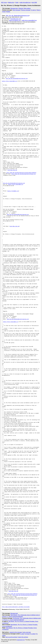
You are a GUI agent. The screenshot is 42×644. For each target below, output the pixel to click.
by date (22, 634)
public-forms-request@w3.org (29, 20)
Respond (21, 8)
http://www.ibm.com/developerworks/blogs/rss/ (24, 174)
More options (27, 8)
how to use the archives (11, 637)
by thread (27, 634)
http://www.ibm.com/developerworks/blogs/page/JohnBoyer (21, 173)
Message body (14, 8)
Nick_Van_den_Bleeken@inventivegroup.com (18, 16)
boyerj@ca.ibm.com (16, 19)
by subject (33, 634)
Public (17, 2)
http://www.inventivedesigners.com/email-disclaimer (16, 607)
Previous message (26, 10)
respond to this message (16, 632)
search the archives (23, 637)
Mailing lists (11, 2)
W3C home (4, 2)
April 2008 (34, 2)
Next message (16, 10)
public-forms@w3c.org (15, 20)
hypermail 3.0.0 (21, 640)
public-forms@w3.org (25, 2)
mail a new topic (27, 632)
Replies (8, 12)
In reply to (34, 10)
